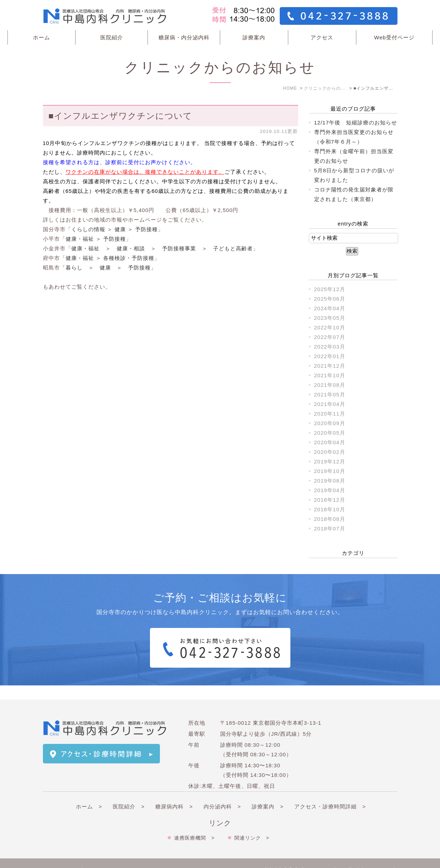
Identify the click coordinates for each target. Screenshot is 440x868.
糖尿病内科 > (174, 792)
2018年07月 (330, 528)
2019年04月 (330, 490)
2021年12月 (330, 366)
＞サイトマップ (63, 856)
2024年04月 (330, 308)
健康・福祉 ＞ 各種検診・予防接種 (110, 258)
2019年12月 (330, 461)
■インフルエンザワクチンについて (121, 116)
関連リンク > (252, 824)
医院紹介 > (129, 792)
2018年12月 (330, 500)
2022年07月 (330, 337)
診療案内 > (268, 792)
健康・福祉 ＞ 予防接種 (96, 239)
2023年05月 (330, 318)
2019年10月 (330, 471)
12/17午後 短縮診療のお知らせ (356, 123)
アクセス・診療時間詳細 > (330, 792)
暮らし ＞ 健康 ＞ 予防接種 (108, 268)
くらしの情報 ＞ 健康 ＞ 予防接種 (115, 229)
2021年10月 (330, 375)
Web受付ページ (394, 37)
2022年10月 (330, 327)
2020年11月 (330, 414)
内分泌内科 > (222, 792)
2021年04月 (330, 404)
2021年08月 (330, 385)
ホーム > (89, 792)
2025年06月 (330, 299)
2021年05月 (330, 394)
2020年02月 (330, 452)
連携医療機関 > (194, 824)
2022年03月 (330, 347)
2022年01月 (330, 356)
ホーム (41, 37)
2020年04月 (330, 442)
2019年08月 (330, 481)
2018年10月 (330, 509)
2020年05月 (330, 433)
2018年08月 (330, 519)
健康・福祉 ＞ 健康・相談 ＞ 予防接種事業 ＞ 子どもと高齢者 (162, 248)
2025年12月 (330, 289)
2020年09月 (330, 423)
